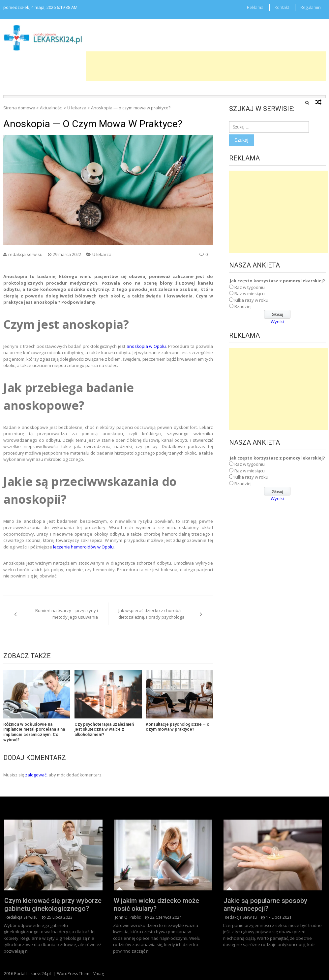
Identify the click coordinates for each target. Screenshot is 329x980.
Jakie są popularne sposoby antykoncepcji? (265, 905)
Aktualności (51, 108)
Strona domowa (19, 108)
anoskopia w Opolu (146, 346)
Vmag (99, 974)
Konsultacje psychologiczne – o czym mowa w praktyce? (178, 727)
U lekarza (77, 108)
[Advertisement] (206, 66)
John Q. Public (128, 917)
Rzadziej (243, 306)
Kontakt (282, 7)
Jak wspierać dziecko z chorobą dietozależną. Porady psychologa (151, 614)
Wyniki (277, 322)
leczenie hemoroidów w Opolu (83, 547)
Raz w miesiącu (250, 294)
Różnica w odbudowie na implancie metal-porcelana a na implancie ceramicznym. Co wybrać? (34, 732)
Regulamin (311, 7)
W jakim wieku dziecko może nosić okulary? (156, 905)
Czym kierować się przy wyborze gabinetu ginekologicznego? (53, 905)
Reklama (255, 7)
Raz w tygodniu (250, 287)
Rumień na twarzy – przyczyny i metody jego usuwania (67, 614)
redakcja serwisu (25, 254)
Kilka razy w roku (251, 300)
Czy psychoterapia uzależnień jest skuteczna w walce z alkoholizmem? (104, 729)
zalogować (36, 775)
